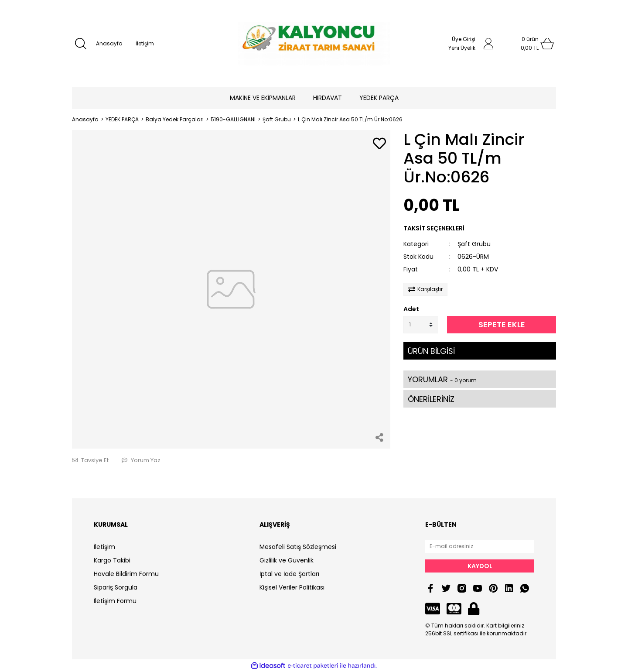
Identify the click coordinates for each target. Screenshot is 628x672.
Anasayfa (109, 43)
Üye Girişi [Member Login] (464, 39)
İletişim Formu (115, 601)
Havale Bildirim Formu (126, 574)
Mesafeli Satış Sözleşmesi (298, 547)
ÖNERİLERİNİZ (431, 399)
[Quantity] (421, 325)
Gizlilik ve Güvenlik (287, 560)
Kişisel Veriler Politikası (292, 587)
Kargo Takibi (112, 560)
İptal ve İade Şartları (289, 574)
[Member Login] (488, 44)
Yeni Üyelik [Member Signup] (462, 48)
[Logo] (314, 44)
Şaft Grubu (474, 244)
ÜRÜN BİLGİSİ (431, 351)
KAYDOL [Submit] (480, 566)
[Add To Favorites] (379, 144)
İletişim (145, 43)
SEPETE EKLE (502, 324)
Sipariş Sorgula (116, 587)
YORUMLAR (442, 379)
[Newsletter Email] (480, 546)
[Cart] (530, 44)
